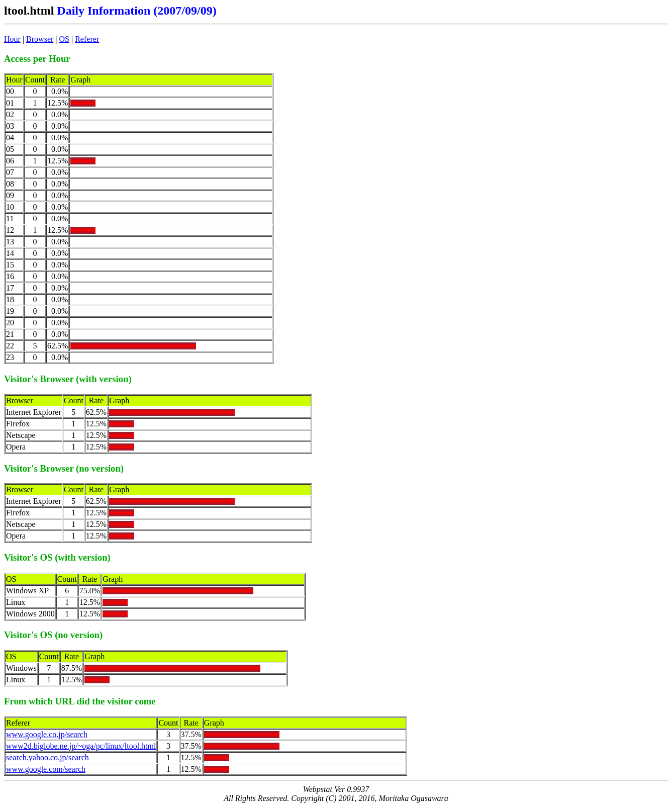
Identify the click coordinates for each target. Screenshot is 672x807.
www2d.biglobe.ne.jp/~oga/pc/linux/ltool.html (81, 746)
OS (64, 39)
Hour (12, 39)
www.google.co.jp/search (47, 734)
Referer (87, 39)
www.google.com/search (46, 769)
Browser (40, 39)
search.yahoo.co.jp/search (47, 757)
